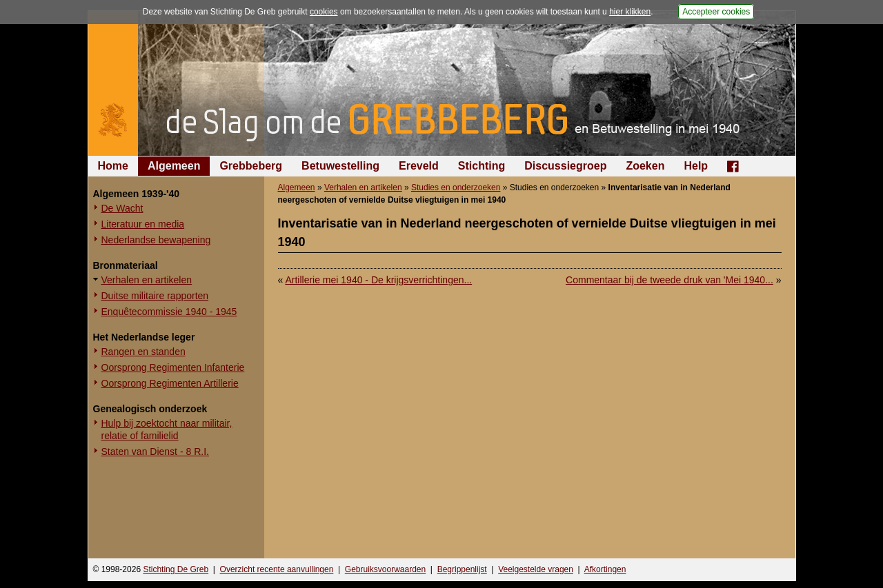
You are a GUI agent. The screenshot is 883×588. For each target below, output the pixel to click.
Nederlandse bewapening (156, 240)
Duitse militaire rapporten (155, 296)
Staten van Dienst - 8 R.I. (155, 452)
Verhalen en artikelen (147, 280)
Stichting (482, 166)
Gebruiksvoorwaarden (385, 569)
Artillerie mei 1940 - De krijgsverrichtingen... (378, 280)
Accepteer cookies (716, 12)
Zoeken (645, 166)
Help (696, 166)
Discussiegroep (565, 166)
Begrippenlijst (462, 569)
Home (113, 166)
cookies (324, 12)
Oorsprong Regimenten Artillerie (170, 383)
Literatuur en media (143, 224)
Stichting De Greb (176, 569)
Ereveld (419, 166)
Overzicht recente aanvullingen (277, 569)
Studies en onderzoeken (456, 187)
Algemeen (174, 166)
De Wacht (122, 208)
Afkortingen (605, 569)
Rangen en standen (143, 352)
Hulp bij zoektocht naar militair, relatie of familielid (167, 429)
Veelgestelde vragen (536, 569)
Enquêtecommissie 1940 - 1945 (169, 312)
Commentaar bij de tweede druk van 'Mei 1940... (669, 280)
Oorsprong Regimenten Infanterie (173, 367)
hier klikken (630, 12)
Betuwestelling (340, 166)
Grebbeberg (251, 166)
